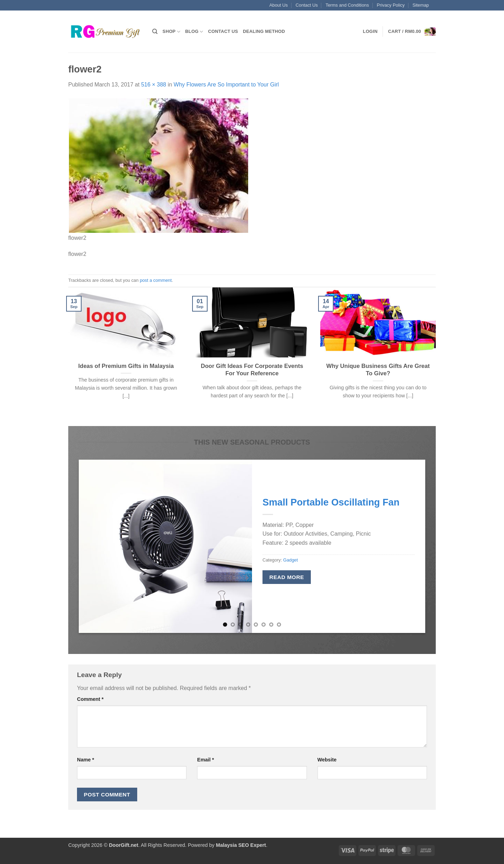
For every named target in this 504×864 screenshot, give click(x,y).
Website (327, 760)
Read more (287, 577)
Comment (90, 699)
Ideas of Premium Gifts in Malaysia (126, 366)
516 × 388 (154, 85)
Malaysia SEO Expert (241, 845)
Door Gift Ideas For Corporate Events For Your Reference (252, 370)
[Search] (155, 32)
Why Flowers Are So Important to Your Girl (226, 85)
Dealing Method (264, 31)
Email (205, 760)
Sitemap (421, 5)
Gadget (290, 560)
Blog (194, 32)
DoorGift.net (124, 845)
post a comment (156, 280)
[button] (370, 32)
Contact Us (307, 5)
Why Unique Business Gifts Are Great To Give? (378, 370)
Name (86, 760)
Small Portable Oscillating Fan (331, 502)
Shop (171, 32)
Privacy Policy (391, 5)
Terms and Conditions (347, 5)
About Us (279, 5)
